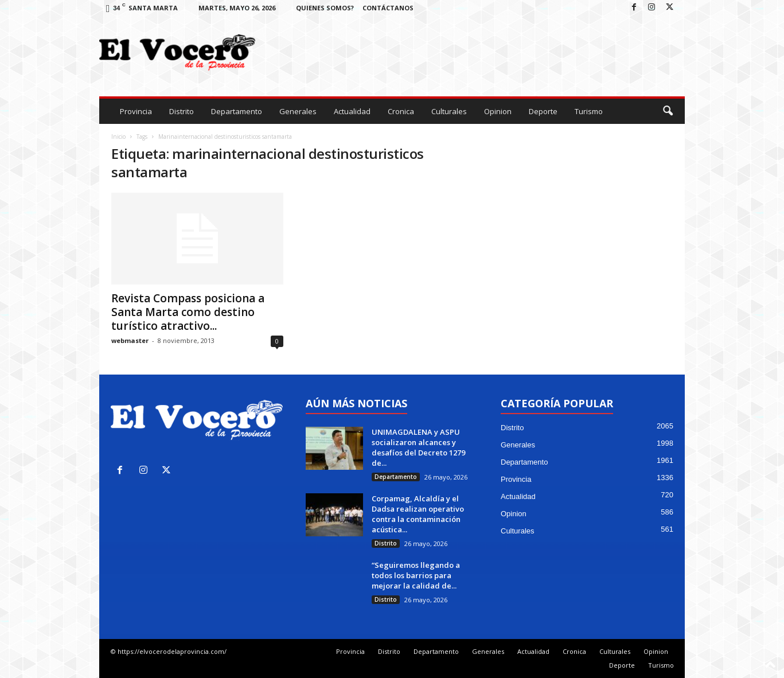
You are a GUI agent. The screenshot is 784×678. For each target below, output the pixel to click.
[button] (668, 111)
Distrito (182, 111)
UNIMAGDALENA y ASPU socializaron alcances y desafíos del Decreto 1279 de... (418, 447)
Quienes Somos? (325, 8)
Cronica (401, 111)
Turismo (589, 111)
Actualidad (352, 111)
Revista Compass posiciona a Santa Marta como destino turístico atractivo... (188, 312)
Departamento (237, 111)
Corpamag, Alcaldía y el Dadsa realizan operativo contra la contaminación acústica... (418, 514)
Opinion (498, 111)
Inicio (118, 137)
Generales (298, 111)
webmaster (130, 340)
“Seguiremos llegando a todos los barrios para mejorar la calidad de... (416, 575)
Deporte (543, 111)
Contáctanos (388, 8)
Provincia (136, 111)
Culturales (449, 111)
